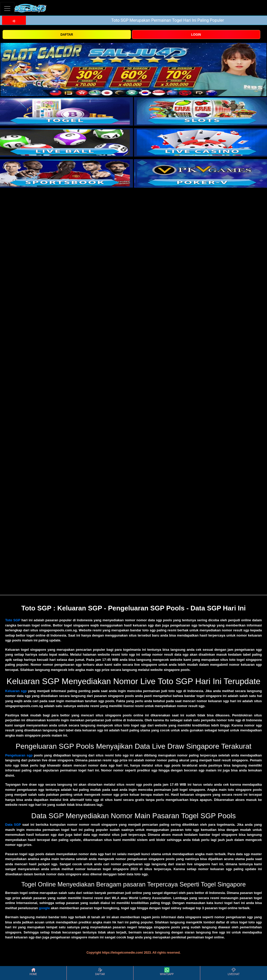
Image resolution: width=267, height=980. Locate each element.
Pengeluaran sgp (19, 755)
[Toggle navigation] (7, 8)
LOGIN (196, 35)
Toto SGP (13, 620)
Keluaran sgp (16, 691)
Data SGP (13, 825)
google (44, 908)
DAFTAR (67, 35)
